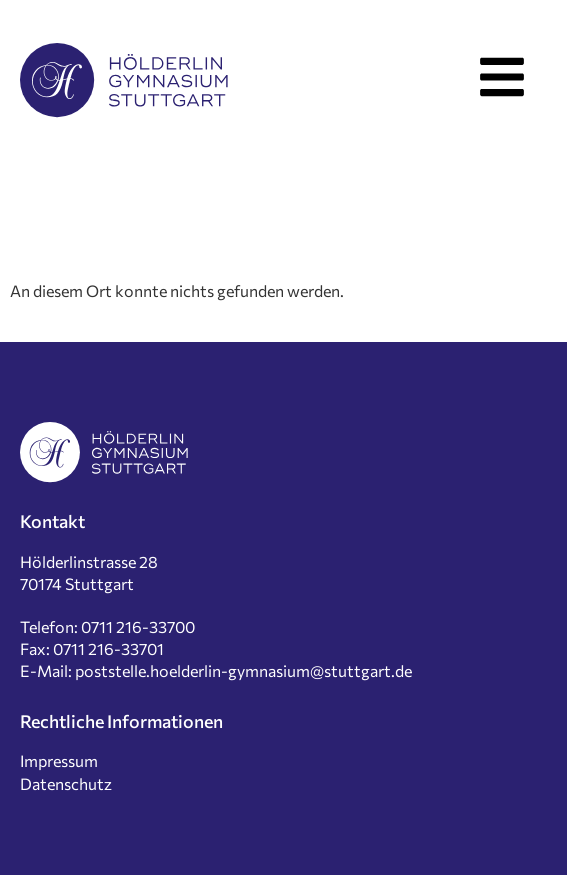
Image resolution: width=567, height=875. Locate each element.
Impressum (59, 760)
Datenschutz (66, 783)
